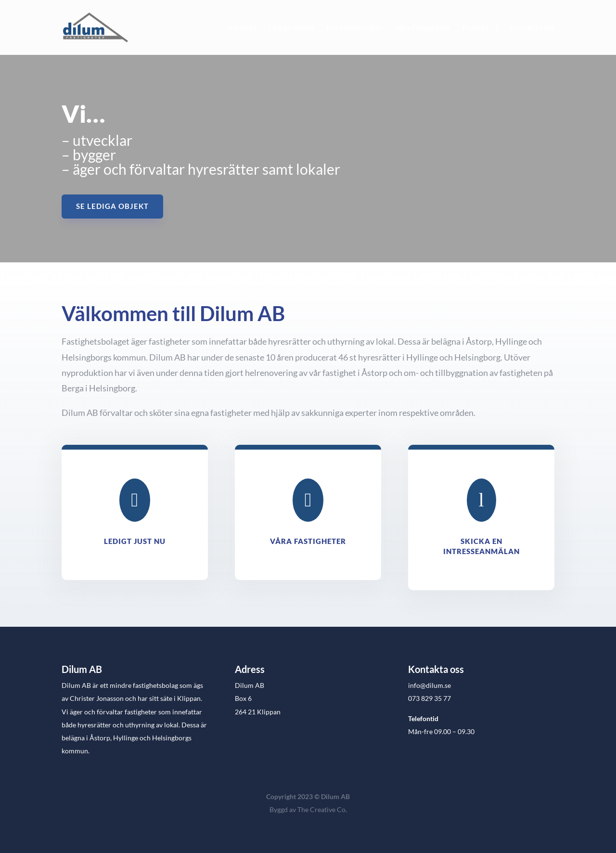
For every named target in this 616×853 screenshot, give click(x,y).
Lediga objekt (291, 28)
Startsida (241, 28)
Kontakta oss (532, 28)
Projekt (475, 28)
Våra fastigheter (423, 28)
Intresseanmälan (355, 28)
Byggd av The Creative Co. (308, 809)
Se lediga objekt (112, 206)
